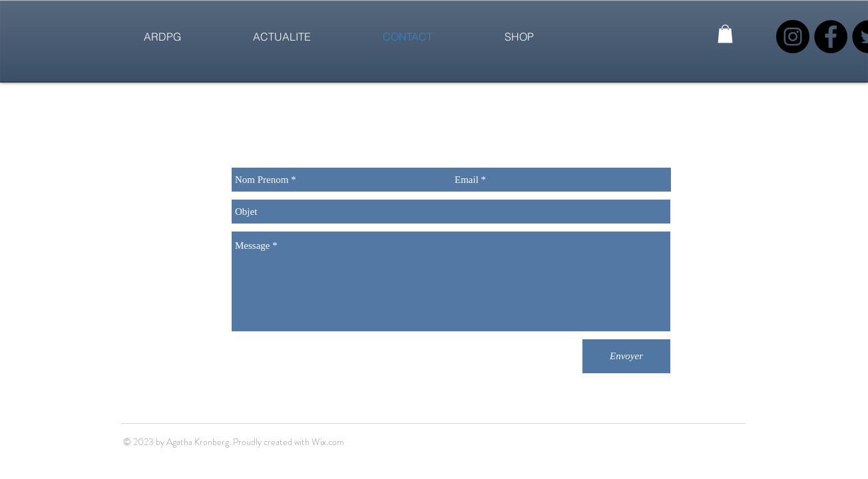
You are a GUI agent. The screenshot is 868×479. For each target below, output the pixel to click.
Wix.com (328, 442)
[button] (725, 34)
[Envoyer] (626, 356)
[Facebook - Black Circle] (831, 37)
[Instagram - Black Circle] (793, 37)
